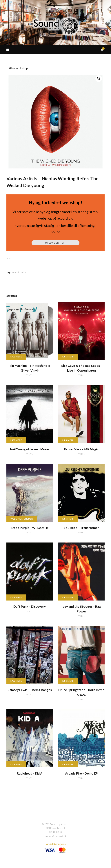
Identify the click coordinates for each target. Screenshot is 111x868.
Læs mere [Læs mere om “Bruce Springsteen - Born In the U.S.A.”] (68, 681)
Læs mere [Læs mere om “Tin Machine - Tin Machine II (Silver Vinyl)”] (16, 357)
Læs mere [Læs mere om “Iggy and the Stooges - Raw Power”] (68, 597)
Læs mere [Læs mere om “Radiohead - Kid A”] (16, 764)
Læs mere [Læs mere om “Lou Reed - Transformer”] (68, 519)
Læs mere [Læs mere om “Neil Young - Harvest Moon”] (16, 440)
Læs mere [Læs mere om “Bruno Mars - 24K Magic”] (68, 440)
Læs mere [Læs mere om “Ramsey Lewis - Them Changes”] (16, 681)
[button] (99, 79)
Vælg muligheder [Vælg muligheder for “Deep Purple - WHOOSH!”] (22, 519)
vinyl (10, 258)
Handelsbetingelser (56, 844)
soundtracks (19, 272)
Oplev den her (55, 243)
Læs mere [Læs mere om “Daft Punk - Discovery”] (16, 597)
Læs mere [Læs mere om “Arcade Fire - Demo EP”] (68, 764)
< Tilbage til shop (17, 68)
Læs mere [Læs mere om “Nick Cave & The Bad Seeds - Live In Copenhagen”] (68, 357)
